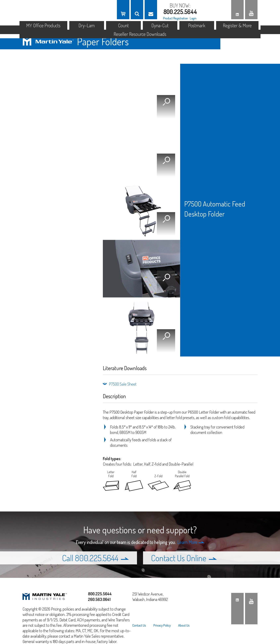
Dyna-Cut (160, 25)
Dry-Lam (87, 25)
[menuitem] (141, 625)
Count (123, 25)
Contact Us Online (184, 558)
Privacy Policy (162, 625)
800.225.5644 (180, 12)
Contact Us (139, 625)
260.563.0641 (99, 599)
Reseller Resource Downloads (140, 34)
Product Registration (176, 18)
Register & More (237, 25)
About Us (184, 625)
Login (193, 18)
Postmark (197, 25)
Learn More (191, 542)
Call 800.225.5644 (96, 558)
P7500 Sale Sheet (123, 384)
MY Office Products (43, 25)
